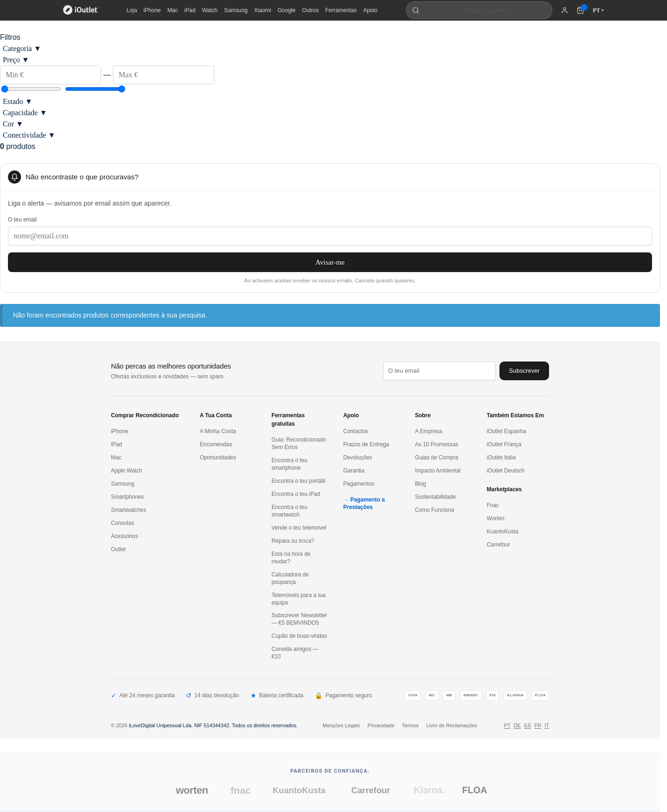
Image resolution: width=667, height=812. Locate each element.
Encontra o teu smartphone (290, 464)
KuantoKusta (503, 531)
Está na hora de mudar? (291, 558)
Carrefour (498, 545)
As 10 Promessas (436, 444)
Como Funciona (434, 510)
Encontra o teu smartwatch (290, 511)
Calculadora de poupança (290, 578)
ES (528, 725)
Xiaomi (263, 10)
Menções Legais (341, 725)
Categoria (22, 48)
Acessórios (125, 536)
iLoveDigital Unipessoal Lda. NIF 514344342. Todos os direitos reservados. (213, 725)
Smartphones (128, 497)
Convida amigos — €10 (295, 653)
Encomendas (216, 444)
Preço (16, 60)
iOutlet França (504, 444)
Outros (310, 10)
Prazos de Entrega (366, 444)
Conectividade (29, 135)
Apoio (370, 10)
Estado (18, 101)
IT (547, 725)
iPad (190, 10)
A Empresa (428, 431)
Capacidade (25, 113)
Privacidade (381, 725)
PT (507, 725)
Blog (420, 484)
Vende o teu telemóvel (299, 528)
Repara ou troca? (293, 541)
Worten (496, 518)
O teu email (22, 220)
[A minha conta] (564, 10)
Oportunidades (218, 458)
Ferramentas (341, 10)
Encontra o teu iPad (296, 494)
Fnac (493, 505)
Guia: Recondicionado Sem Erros (299, 443)
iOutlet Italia (501, 458)
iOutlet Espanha (506, 431)
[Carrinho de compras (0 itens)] (580, 10)
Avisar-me (330, 262)
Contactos (355, 431)
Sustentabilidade (435, 497)
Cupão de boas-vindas (299, 636)
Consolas (122, 523)
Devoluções (358, 458)
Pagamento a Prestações (364, 503)
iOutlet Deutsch (506, 471)
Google (286, 10)
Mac (172, 10)
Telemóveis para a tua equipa (299, 599)
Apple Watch (127, 471)
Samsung (236, 10)
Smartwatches (128, 510)
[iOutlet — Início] (81, 10)
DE (517, 725)
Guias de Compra (436, 458)
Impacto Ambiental (437, 471)
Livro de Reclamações (452, 725)
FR (538, 725)
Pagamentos (359, 484)
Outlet (118, 549)
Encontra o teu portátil (299, 481)
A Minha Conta (218, 431)
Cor (13, 124)
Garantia (354, 471)
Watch (210, 10)
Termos (410, 725)
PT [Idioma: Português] (598, 10)
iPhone (152, 10)
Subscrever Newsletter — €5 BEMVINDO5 (299, 619)
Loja (132, 10)
